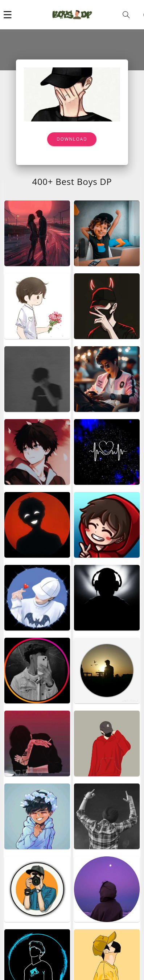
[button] (8, 15)
